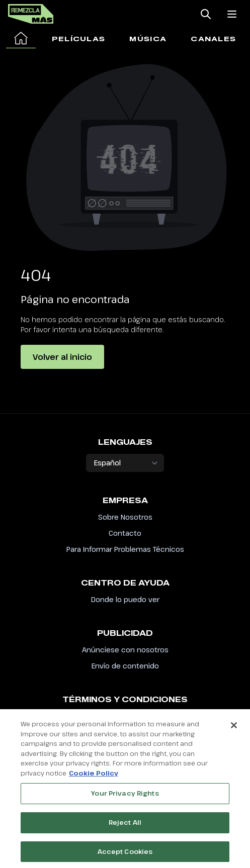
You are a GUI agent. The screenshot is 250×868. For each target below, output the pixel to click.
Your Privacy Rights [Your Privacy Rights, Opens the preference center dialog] (125, 797)
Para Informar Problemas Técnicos (125, 549)
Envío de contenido (125, 666)
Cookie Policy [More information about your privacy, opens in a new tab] (94, 776)
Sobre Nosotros (125, 517)
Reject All (125, 825)
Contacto (125, 533)
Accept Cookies (125, 854)
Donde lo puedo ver (125, 599)
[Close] (234, 728)
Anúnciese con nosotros (125, 650)
